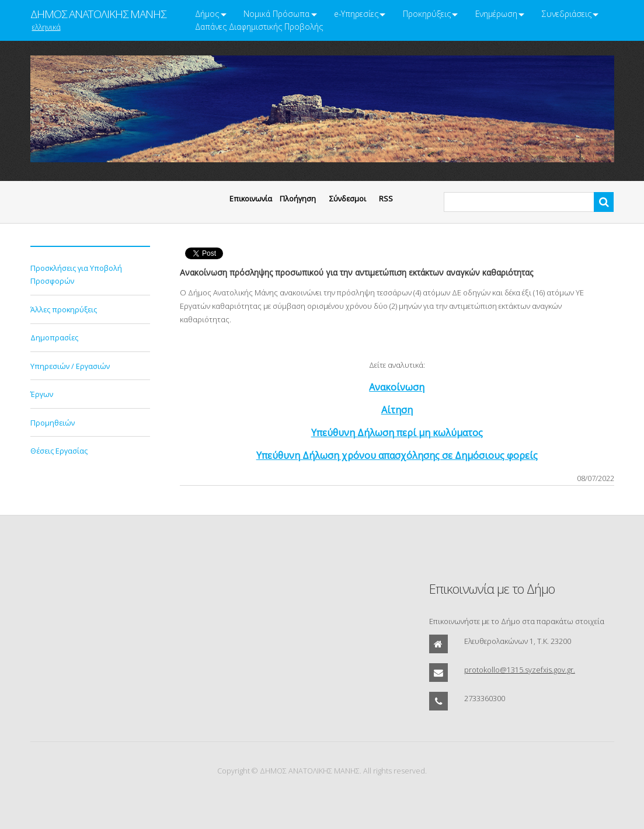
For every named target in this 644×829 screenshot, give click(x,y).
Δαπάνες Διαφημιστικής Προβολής (259, 27)
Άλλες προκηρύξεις (64, 309)
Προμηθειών (53, 423)
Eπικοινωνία (251, 198)
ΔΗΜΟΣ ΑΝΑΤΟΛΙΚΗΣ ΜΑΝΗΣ (98, 14)
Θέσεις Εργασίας (59, 451)
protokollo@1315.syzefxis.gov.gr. (520, 670)
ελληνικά (46, 27)
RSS (386, 198)
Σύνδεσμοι (348, 198)
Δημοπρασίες (54, 337)
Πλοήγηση (298, 198)
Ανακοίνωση (397, 387)
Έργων (42, 394)
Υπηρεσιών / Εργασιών (70, 366)
